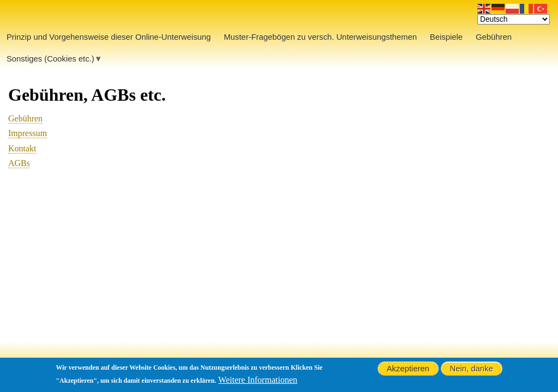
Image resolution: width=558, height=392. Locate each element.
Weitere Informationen (258, 380)
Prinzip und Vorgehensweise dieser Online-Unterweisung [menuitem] (109, 37)
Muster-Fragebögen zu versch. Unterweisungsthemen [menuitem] (320, 37)
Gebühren (25, 118)
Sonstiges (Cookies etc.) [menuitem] (50, 62)
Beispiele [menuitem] (446, 37)
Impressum (28, 133)
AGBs (19, 163)
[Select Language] (514, 19)
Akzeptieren (408, 369)
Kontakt (22, 148)
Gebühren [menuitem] (494, 37)
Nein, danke (471, 369)
